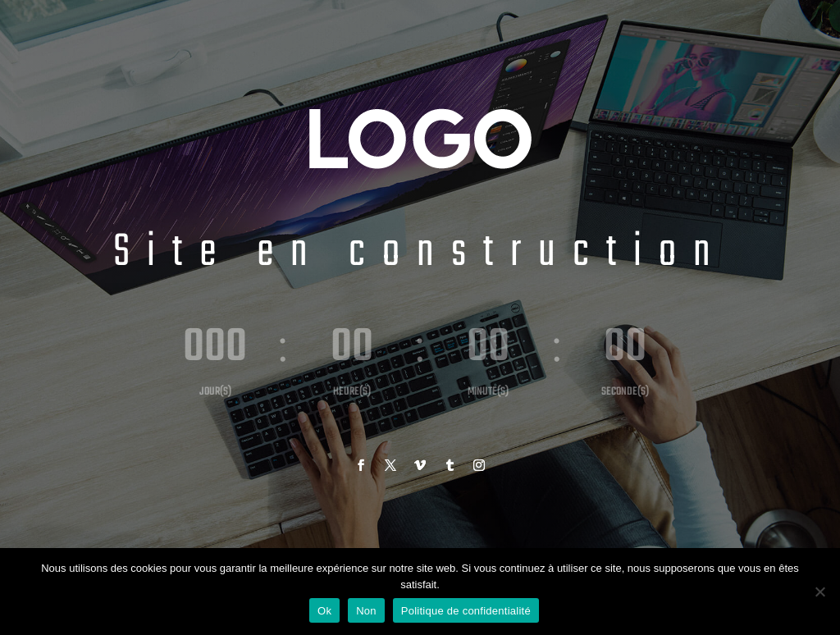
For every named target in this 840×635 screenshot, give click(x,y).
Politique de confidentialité (466, 611)
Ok (324, 611)
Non (366, 611)
